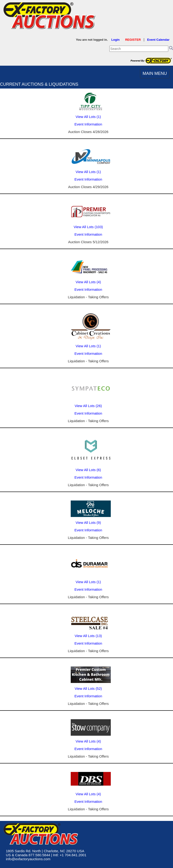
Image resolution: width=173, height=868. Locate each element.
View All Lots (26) (88, 406)
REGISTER (133, 40)
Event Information (88, 124)
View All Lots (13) (88, 636)
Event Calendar (158, 40)
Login (115, 40)
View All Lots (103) (88, 227)
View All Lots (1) (88, 117)
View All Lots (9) (88, 523)
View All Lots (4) (88, 282)
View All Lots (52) (88, 688)
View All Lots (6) (88, 470)
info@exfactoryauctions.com (28, 859)
